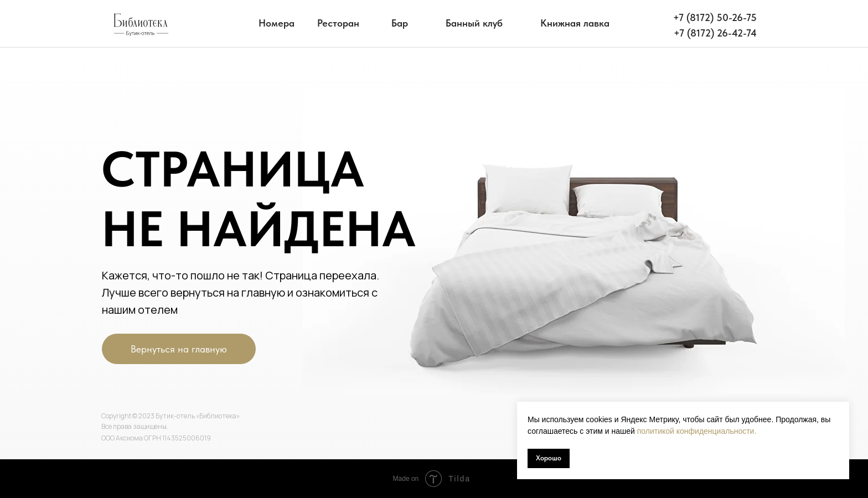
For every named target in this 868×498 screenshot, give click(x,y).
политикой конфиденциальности (696, 431)
